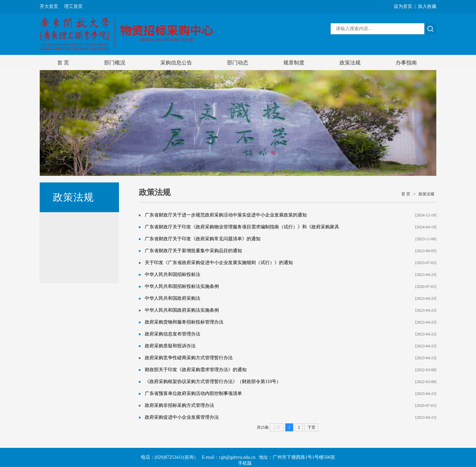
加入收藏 (427, 6)
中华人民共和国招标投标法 (173, 274)
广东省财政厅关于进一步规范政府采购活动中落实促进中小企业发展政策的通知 (226, 215)
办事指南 (406, 63)
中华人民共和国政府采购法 (173, 298)
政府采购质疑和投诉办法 (170, 346)
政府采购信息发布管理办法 (173, 334)
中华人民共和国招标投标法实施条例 (182, 286)
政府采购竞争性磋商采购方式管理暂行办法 (189, 358)
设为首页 (403, 6)
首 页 (63, 63)
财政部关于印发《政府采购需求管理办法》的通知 (196, 370)
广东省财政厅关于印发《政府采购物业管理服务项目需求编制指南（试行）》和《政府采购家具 (242, 227)
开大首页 (49, 6)
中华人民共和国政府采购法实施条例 (182, 310)
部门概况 (115, 63)
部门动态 (238, 63)
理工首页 (73, 6)
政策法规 (350, 63)
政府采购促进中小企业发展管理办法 (182, 417)
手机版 (245, 463)
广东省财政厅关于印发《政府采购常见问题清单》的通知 (203, 239)
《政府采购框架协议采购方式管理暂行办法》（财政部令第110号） (213, 382)
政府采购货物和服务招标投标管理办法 (184, 322)
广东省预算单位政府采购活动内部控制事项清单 (193, 393)
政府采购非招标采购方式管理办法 (179, 405)
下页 (311, 427)
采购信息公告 (176, 63)
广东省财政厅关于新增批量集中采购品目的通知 (193, 251)
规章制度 (294, 63)
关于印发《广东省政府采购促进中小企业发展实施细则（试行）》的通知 (219, 263)
